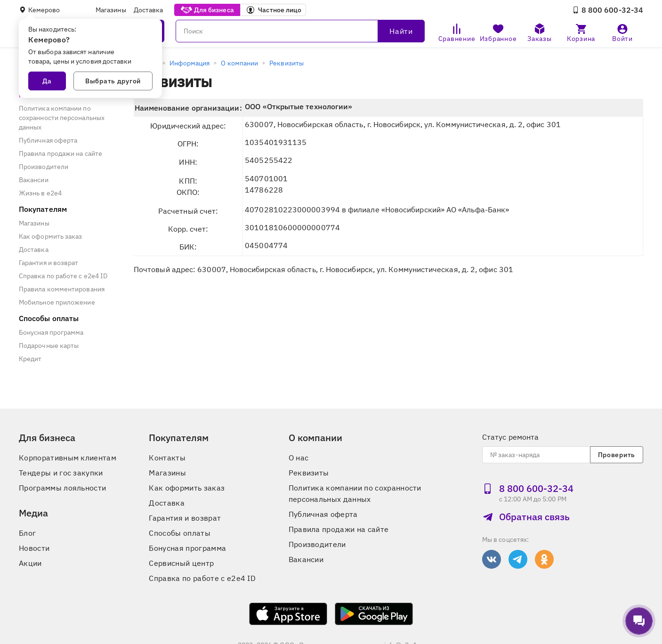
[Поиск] (300, 31)
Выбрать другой (113, 81)
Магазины (111, 10)
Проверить (617, 455)
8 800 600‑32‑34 (608, 10)
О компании (239, 63)
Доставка (149, 10)
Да (47, 81)
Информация (190, 63)
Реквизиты (287, 63)
